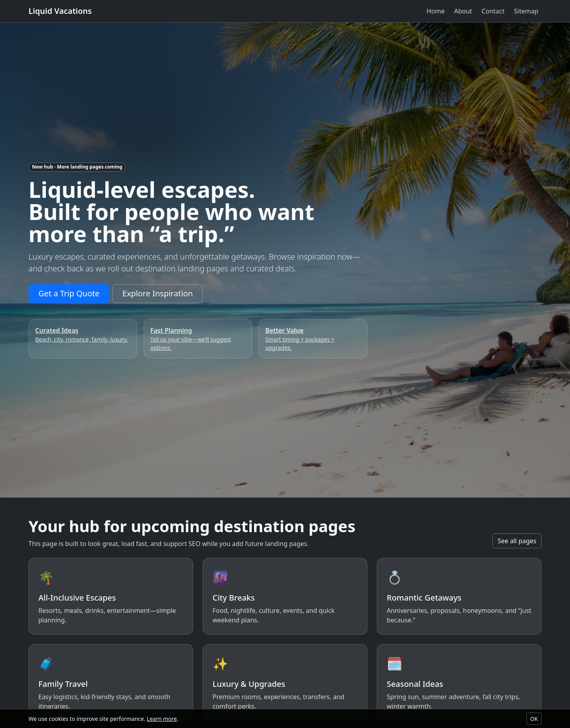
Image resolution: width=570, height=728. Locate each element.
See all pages (517, 541)
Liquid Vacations (60, 11)
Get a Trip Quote (69, 293)
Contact (493, 11)
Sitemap (526, 11)
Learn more (162, 719)
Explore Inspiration (158, 293)
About (463, 11)
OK (534, 719)
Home (436, 11)
